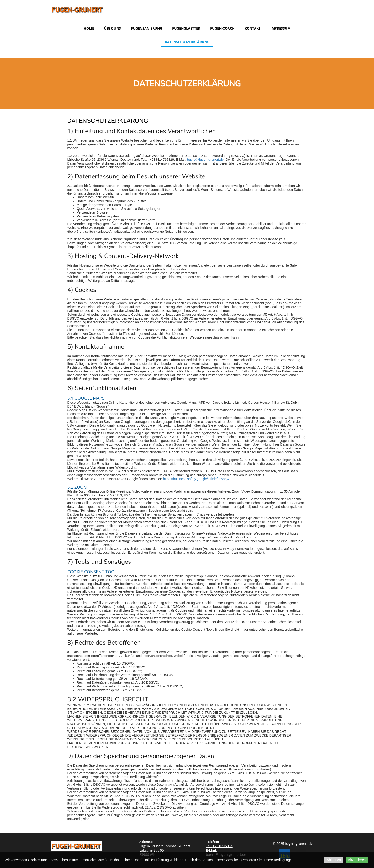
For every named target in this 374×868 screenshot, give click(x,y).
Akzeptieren (357, 860)
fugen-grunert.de (299, 844)
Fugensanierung (147, 28)
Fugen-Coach (222, 28)
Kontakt (253, 28)
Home (89, 28)
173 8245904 (219, 846)
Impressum (280, 28)
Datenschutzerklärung (187, 42)
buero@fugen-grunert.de (205, 160)
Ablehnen (334, 860)
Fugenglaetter (186, 28)
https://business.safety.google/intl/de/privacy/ (196, 479)
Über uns (112, 28)
